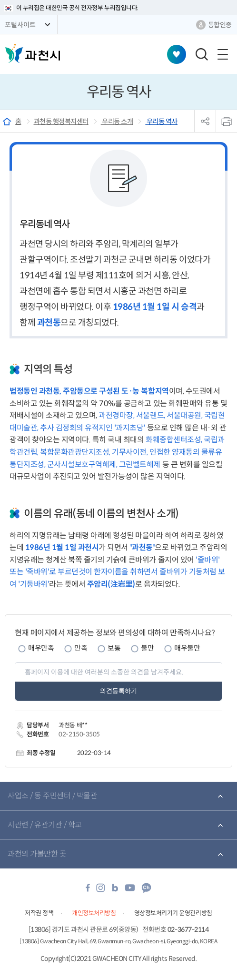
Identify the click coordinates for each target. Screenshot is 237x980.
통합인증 (220, 25)
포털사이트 (20, 25)
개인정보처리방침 (94, 913)
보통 (114, 648)
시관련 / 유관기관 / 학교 (45, 825)
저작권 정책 (39, 913)
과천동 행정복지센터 (61, 122)
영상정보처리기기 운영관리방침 (173, 913)
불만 (147, 648)
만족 (81, 648)
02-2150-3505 (79, 734)
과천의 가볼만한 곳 (37, 854)
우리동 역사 (161, 122)
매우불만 (187, 648)
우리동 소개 (117, 122)
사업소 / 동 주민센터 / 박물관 (52, 796)
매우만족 (41, 648)
